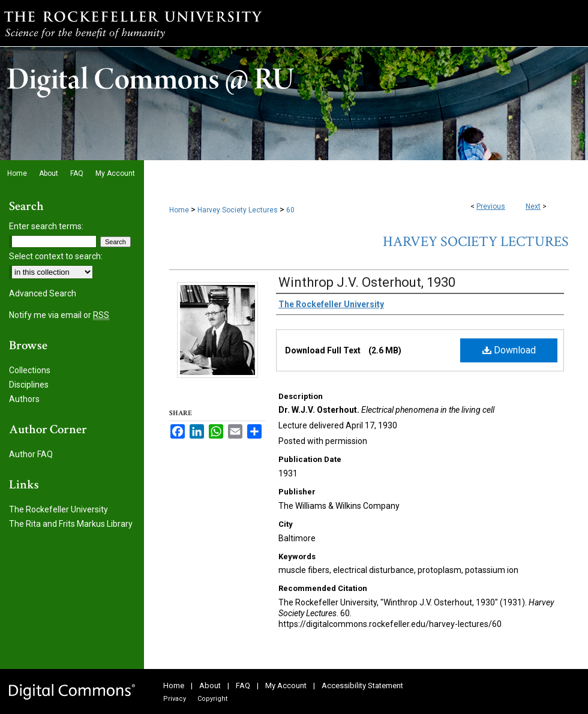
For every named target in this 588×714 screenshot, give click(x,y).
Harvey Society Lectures (238, 210)
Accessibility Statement (362, 685)
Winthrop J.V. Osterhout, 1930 (367, 282)
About (210, 685)
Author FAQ (31, 454)
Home (179, 210)
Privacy (175, 699)
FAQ (243, 685)
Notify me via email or (59, 315)
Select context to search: (56, 256)
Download (509, 350)
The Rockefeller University (58, 509)
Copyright (212, 699)
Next (533, 206)
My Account (286, 685)
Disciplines (29, 385)
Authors (24, 399)
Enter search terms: (46, 226)
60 (290, 210)
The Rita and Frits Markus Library (71, 524)
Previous (491, 206)
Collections (30, 370)
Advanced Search (43, 293)
